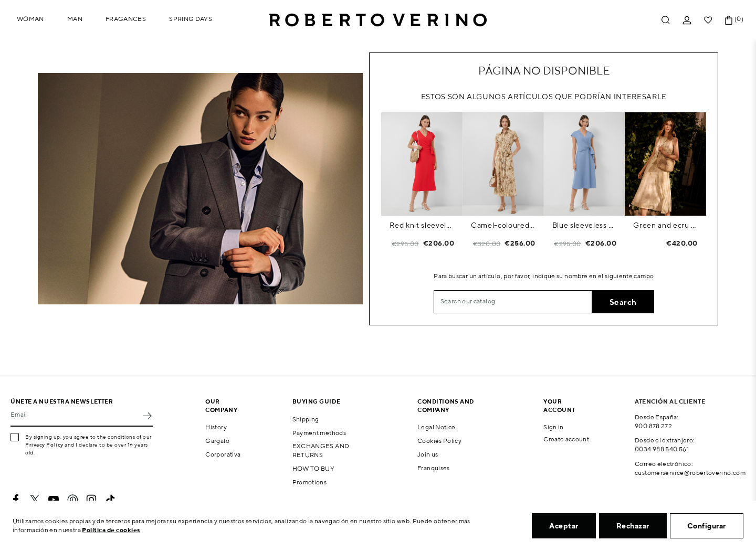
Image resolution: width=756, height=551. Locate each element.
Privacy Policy (44, 444)
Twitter (35, 500)
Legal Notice (436, 427)
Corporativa (223, 454)
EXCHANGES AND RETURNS (321, 450)
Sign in (554, 427)
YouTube (54, 500)
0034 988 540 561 (662, 449)
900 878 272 (653, 426)
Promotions (310, 482)
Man (75, 19)
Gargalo (217, 441)
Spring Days (191, 19)
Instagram (91, 500)
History (216, 427)
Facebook (16, 500)
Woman (30, 19)
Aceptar (564, 526)
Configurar (707, 526)
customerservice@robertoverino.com (690, 473)
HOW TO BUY (314, 468)
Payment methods (319, 433)
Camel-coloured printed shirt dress (503, 225)
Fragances (126, 19)
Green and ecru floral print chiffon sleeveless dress (665, 225)
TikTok (110, 500)
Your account (559, 405)
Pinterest (72, 500)
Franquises (434, 468)
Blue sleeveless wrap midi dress (585, 225)
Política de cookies (111, 530)
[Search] (513, 302)
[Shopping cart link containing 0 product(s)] (729, 20)
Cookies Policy (439, 441)
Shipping (306, 419)
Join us (428, 454)
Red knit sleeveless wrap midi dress (422, 225)
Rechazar (633, 526)
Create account (566, 439)
